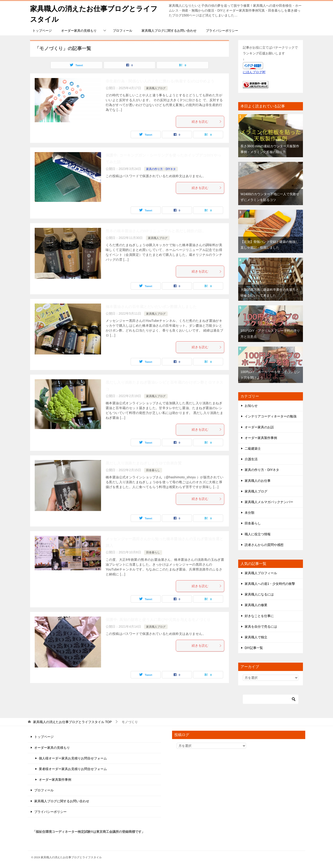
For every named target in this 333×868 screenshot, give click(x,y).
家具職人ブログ (156, 88)
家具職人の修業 (256, 605)
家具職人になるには (259, 594)
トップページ (42, 30)
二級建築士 (253, 448)
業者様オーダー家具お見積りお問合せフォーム (73, 768)
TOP (72, 722)
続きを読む (207, 121)
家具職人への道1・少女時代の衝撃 (270, 583)
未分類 (250, 512)
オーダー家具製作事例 (261, 437)
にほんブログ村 (254, 72)
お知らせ (251, 405)
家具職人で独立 (256, 637)
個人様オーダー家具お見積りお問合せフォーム (73, 758)
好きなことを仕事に (259, 615)
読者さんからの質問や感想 (264, 544)
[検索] (271, 699)
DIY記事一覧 (254, 648)
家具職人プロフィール (261, 573)
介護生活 (251, 459)
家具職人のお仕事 (258, 480)
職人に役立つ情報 (258, 534)
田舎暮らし (153, 470)
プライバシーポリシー (222, 30)
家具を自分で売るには (261, 626)
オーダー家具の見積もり (79, 30)
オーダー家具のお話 (259, 427)
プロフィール (123, 30)
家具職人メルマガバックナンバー (269, 501)
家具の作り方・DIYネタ (161, 169)
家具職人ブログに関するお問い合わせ (169, 30)
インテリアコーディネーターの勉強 (271, 416)
